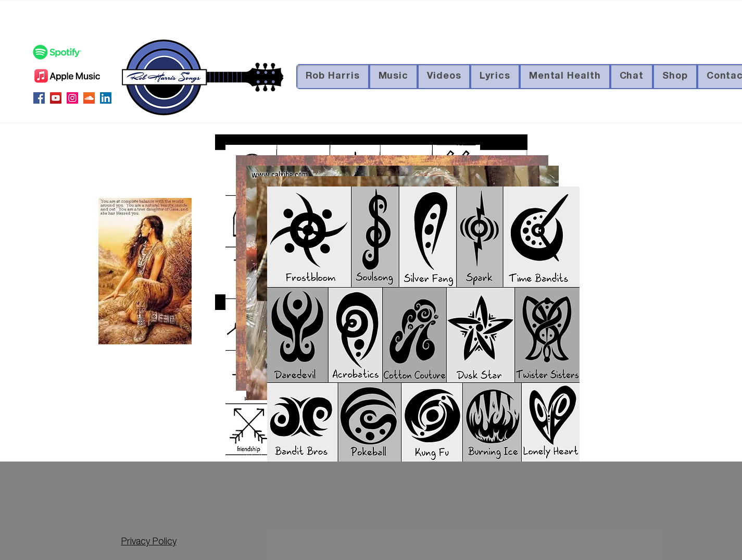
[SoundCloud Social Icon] (89, 98)
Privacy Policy (149, 542)
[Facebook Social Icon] (39, 98)
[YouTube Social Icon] (56, 98)
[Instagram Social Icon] (72, 98)
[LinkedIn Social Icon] (106, 98)
